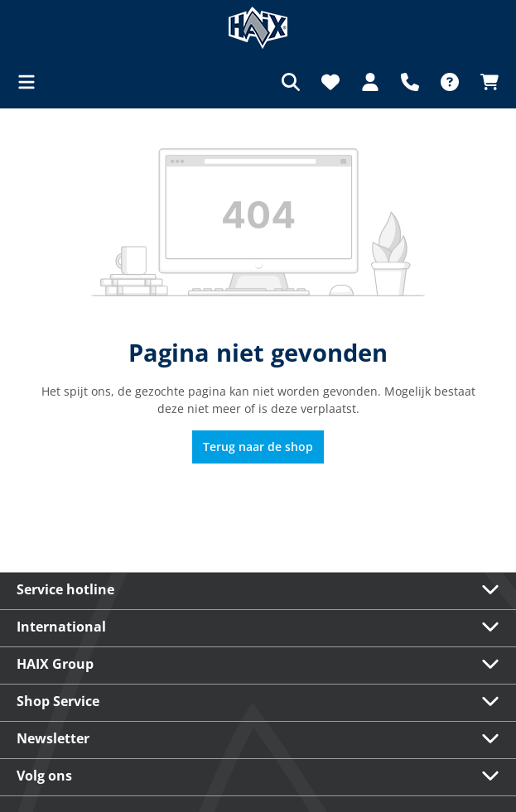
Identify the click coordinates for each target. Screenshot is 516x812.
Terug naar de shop (258, 447)
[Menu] (31, 82)
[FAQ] (450, 82)
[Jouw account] (370, 82)
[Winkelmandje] (485, 82)
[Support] (410, 82)
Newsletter (53, 738)
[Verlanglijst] (330, 82)
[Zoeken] (291, 82)
